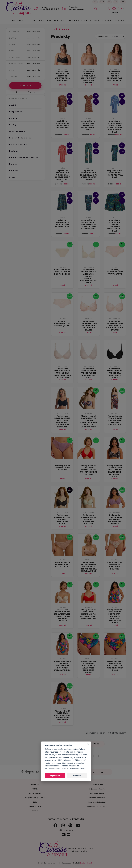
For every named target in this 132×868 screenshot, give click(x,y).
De (116, 2)
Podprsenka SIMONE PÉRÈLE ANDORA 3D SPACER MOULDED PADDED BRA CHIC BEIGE (89, 276)
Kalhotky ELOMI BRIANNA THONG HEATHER (62, 468)
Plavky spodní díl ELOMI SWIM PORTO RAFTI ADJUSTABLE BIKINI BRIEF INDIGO (89, 667)
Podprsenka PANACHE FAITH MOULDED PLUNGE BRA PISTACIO (88, 519)
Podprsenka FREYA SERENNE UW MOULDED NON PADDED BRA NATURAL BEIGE (88, 567)
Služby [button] (37, 21)
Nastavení (77, 776)
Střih (25, 44)
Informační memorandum (97, 806)
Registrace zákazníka (97, 789)
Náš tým (35, 789)
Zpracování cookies (77, 769)
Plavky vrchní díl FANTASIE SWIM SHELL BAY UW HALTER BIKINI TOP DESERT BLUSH (115, 471)
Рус (102, 2)
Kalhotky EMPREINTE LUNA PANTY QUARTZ (115, 272)
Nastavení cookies (87, 863)
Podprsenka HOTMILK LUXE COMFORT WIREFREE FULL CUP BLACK (62, 76)
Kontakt (120, 21)
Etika (35, 802)
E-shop (18, 21)
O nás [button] (106, 21)
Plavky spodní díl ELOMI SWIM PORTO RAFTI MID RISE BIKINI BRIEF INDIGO (115, 666)
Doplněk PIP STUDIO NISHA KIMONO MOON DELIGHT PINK (62, 124)
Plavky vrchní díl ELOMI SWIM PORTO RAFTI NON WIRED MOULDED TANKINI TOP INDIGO (115, 616)
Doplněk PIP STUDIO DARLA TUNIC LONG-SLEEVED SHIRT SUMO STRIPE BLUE (115, 126)
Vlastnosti (25, 57)
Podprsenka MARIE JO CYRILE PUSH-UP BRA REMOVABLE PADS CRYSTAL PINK (62, 373)
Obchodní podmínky (97, 798)
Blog (94, 21)
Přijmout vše (55, 776)
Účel (25, 51)
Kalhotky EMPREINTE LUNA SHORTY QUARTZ (62, 323)
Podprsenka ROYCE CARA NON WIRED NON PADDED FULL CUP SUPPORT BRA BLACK (62, 421)
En (95, 2)
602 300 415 (50, 9)
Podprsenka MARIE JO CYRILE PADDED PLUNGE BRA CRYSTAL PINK (88, 373)
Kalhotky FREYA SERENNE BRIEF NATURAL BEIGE (62, 564)
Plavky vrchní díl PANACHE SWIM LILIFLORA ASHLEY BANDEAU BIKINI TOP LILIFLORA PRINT (88, 421)
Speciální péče (35, 806)
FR (109, 2)
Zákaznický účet (97, 785)
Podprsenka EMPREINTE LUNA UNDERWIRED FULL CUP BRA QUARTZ (89, 326)
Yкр (123, 2)
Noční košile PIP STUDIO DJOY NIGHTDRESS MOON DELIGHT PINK (88, 125)
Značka (25, 77)
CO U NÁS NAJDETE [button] (73, 21)
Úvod (54, 29)
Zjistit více (96, 772)
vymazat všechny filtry (25, 92)
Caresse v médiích (35, 793)
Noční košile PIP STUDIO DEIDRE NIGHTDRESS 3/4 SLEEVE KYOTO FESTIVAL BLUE (88, 224)
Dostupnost (25, 64)
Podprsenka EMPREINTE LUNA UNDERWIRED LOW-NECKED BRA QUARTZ (115, 326)
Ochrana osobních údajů (70, 863)
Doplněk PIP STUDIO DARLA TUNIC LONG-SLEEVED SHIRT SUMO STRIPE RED (62, 176)
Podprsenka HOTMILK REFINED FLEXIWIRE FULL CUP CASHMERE (115, 76)
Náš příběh (35, 785)
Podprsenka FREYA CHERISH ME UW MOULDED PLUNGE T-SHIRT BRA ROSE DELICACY (62, 615)
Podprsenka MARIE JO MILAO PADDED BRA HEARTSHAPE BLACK (115, 373)
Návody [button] (52, 21)
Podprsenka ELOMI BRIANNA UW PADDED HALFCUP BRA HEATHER (115, 519)
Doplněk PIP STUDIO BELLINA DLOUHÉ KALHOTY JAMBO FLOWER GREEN (88, 175)
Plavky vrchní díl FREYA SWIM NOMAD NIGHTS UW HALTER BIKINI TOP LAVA (88, 470)
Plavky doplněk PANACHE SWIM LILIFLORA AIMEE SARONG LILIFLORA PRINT (115, 420)
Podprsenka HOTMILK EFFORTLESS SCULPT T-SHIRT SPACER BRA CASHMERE (88, 77)
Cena (25, 70)
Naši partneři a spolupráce (35, 798)
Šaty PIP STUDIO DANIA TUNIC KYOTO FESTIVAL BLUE (115, 174)
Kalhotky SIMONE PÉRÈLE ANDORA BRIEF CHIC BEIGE (62, 272)
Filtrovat (25, 85)
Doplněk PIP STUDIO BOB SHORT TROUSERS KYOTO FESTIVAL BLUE (115, 225)
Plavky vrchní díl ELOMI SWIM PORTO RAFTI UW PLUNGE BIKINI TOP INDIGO (62, 715)
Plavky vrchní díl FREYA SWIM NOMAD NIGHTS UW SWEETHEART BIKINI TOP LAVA (89, 614)
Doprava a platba (97, 793)
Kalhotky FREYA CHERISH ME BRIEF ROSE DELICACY (115, 566)
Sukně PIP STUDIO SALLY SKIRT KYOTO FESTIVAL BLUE (62, 223)
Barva (25, 38)
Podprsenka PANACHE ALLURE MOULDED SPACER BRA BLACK (62, 519)
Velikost (25, 32)
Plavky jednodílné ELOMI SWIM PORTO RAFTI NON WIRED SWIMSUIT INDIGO (62, 666)
